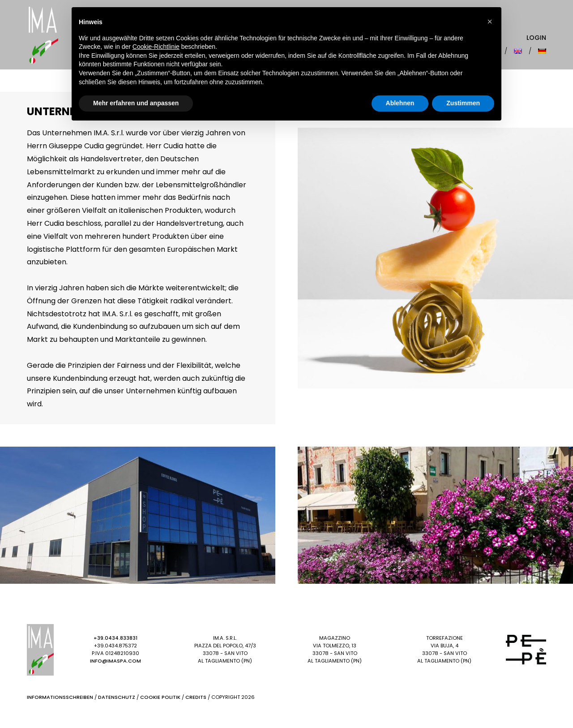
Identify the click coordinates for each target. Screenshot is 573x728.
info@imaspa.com (115, 661)
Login (536, 38)
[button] (490, 22)
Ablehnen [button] (400, 103)
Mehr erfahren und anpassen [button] (136, 103)
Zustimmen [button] (463, 103)
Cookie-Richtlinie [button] (156, 47)
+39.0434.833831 (115, 638)
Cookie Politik (160, 697)
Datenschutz (117, 697)
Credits (196, 697)
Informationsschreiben (60, 697)
